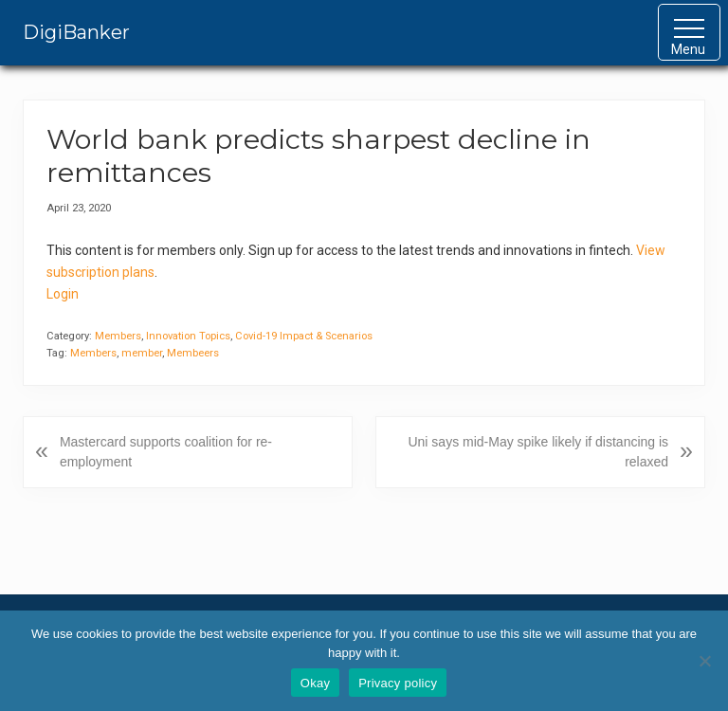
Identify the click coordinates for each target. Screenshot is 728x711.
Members (118, 336)
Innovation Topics (188, 336)
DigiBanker (76, 32)
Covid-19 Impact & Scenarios (304, 336)
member (142, 353)
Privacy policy (398, 683)
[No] (704, 661)
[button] (689, 32)
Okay (315, 683)
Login (63, 294)
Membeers (193, 353)
